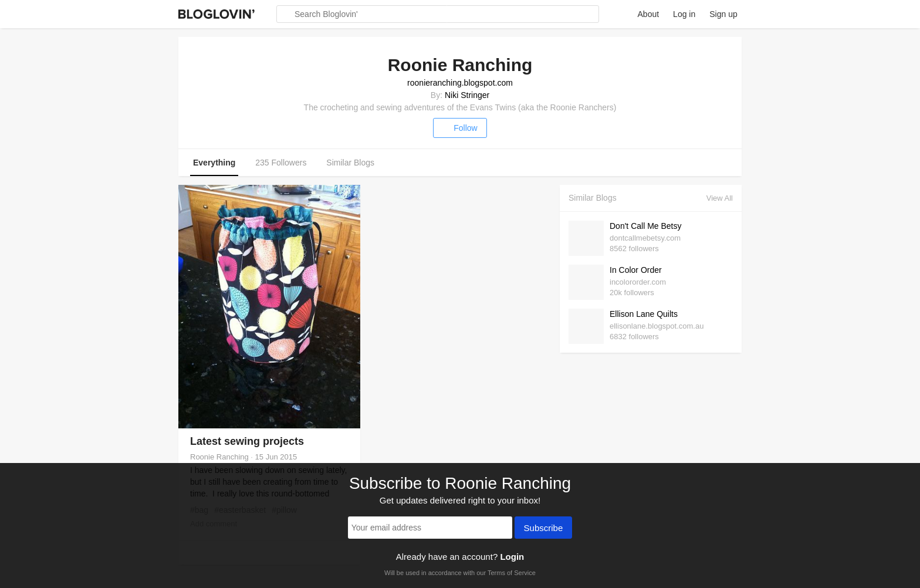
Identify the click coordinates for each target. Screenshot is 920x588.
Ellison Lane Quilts (644, 314)
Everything (214, 163)
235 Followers (281, 163)
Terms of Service (512, 573)
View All (720, 198)
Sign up (723, 14)
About (649, 14)
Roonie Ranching (219, 457)
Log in (684, 14)
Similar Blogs (350, 163)
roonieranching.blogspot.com (460, 83)
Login (512, 557)
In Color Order (636, 270)
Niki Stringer (467, 95)
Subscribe (544, 529)
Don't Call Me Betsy (646, 226)
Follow (460, 128)
